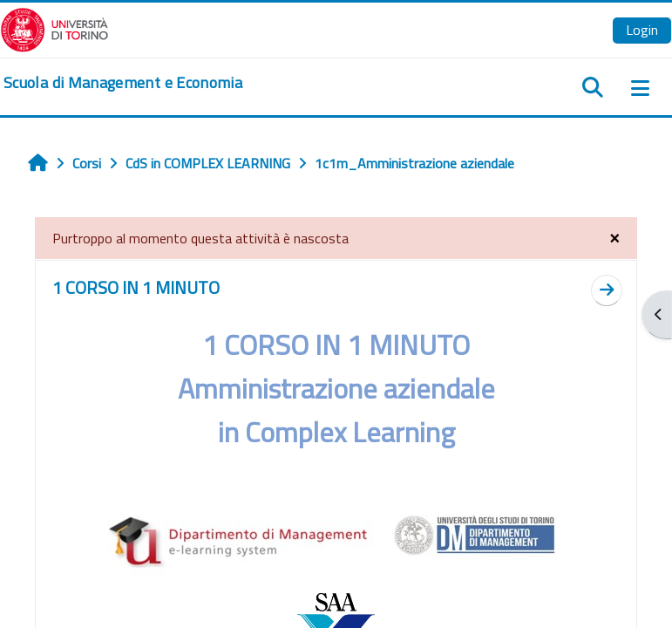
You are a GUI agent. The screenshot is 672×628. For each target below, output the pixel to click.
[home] (123, 83)
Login (642, 30)
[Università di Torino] (54, 28)
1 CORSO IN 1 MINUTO (136, 287)
